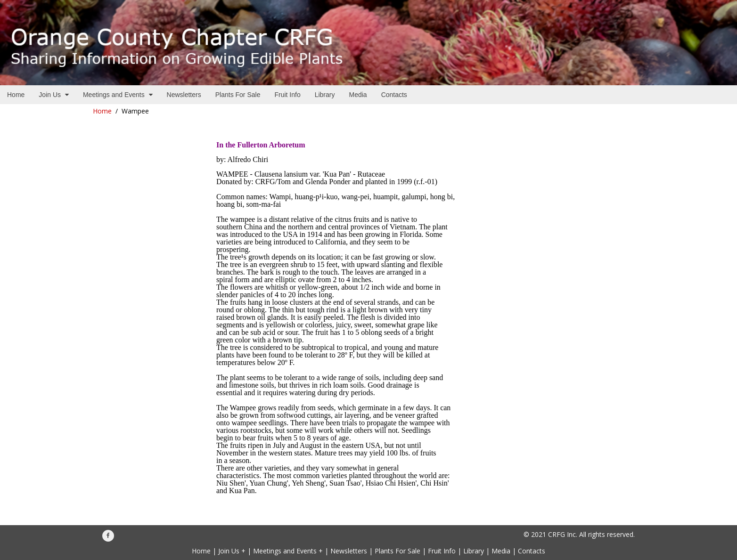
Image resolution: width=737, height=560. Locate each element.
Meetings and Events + (288, 551)
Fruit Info (442, 551)
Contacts (532, 551)
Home (102, 111)
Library (474, 551)
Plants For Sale (397, 551)
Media (501, 551)
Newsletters (349, 551)
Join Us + (232, 551)
